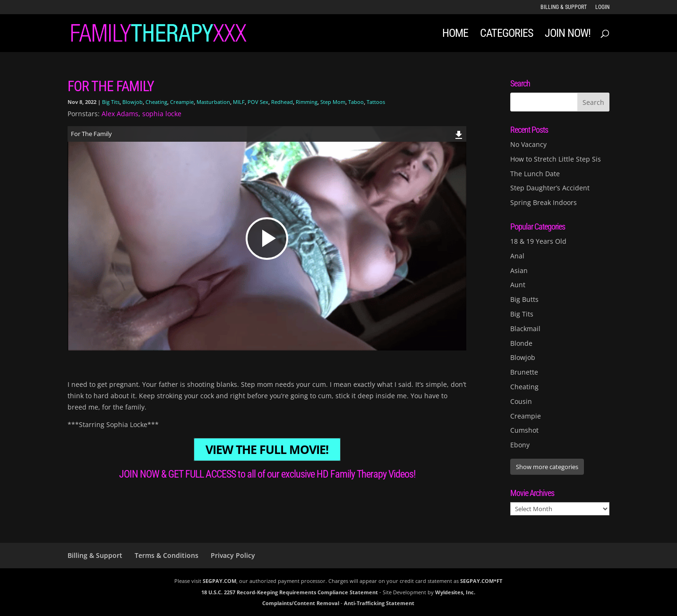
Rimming (307, 102)
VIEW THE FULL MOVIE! (267, 449)
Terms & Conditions (167, 555)
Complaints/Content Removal (301, 603)
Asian (519, 270)
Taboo (356, 102)
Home (455, 35)
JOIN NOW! (568, 35)
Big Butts (524, 299)
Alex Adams (120, 114)
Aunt (518, 285)
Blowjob (133, 102)
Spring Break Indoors (544, 202)
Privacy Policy (233, 555)
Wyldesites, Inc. (455, 592)
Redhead (282, 102)
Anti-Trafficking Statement (379, 603)
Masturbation (213, 102)
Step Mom (333, 102)
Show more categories (547, 467)
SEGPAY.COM (219, 581)
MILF (239, 102)
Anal (517, 256)
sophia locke (162, 114)
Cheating (156, 102)
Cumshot (524, 430)
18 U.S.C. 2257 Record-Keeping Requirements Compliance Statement (290, 592)
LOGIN (602, 7)
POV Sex (258, 102)
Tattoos (376, 102)
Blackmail (525, 329)
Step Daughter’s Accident (550, 188)
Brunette (524, 372)
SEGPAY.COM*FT (481, 581)
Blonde (521, 343)
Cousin (521, 401)
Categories (506, 35)
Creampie (182, 102)
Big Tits (111, 102)
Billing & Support (564, 7)
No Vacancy (528, 144)
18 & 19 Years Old (538, 241)
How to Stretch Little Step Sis (556, 159)
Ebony (520, 445)
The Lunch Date (535, 174)
